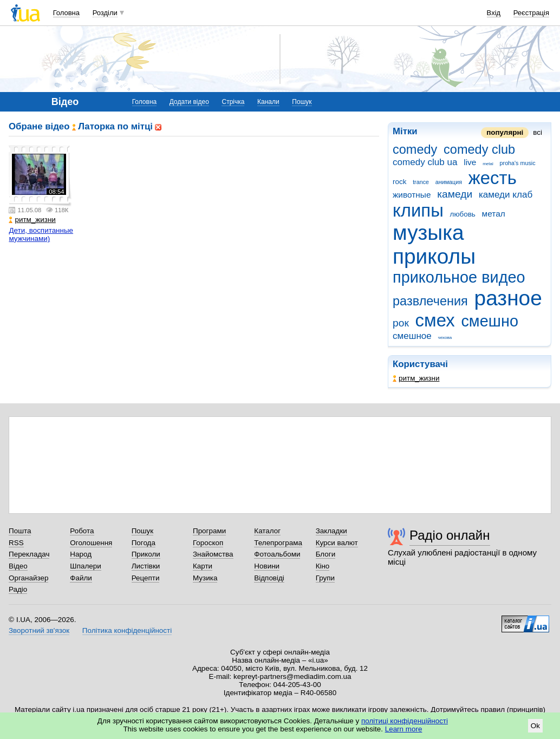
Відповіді (269, 578)
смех (435, 320)
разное (508, 298)
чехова (445, 338)
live (470, 162)
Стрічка (233, 102)
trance (421, 182)
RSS (16, 543)
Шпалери (85, 566)
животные (412, 195)
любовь (463, 214)
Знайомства (213, 554)
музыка (428, 233)
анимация (449, 182)
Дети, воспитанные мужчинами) (41, 234)
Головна (66, 13)
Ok (535, 726)
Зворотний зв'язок (39, 630)
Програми (209, 531)
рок (401, 323)
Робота (82, 531)
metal (488, 164)
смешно (490, 321)
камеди (455, 194)
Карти (203, 566)
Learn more (404, 729)
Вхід (494, 13)
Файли (81, 578)
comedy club (479, 149)
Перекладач (29, 554)
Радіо (18, 589)
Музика (205, 578)
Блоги (326, 554)
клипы (418, 210)
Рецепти (146, 578)
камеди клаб (506, 195)
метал (494, 214)
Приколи (146, 554)
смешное (412, 336)
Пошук (302, 102)
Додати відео (189, 102)
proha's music (518, 163)
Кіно (323, 566)
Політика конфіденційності (127, 630)
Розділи (105, 13)
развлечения (430, 301)
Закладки (331, 531)
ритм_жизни (416, 378)
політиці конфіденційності (405, 721)
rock (399, 182)
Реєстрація (531, 13)
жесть (493, 178)
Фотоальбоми (277, 554)
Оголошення (91, 543)
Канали (268, 102)
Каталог (267, 531)
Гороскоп (208, 543)
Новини (267, 566)
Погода (144, 543)
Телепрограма (278, 543)
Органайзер (28, 578)
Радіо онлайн (450, 535)
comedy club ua (425, 162)
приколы (434, 256)
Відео (18, 566)
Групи (325, 578)
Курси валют (337, 543)
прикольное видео (459, 277)
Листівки (146, 566)
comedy (415, 149)
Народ (81, 554)
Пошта (20, 531)
